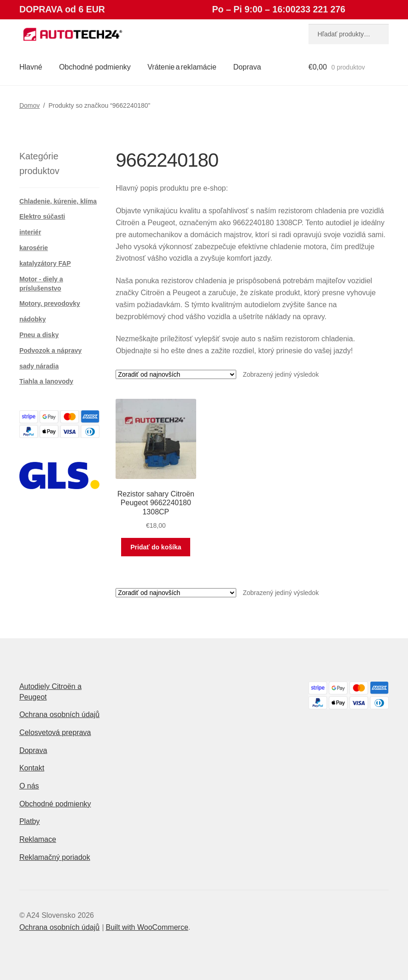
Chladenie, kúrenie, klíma (58, 201)
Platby (29, 821)
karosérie (34, 248)
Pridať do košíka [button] (156, 547)
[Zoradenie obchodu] (176, 374)
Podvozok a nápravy (50, 350)
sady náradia (39, 366)
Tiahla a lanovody (46, 381)
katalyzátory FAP (45, 263)
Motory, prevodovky (50, 303)
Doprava (247, 67)
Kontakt (32, 768)
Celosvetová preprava (55, 732)
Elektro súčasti (42, 216)
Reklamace (38, 839)
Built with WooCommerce (147, 927)
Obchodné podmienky (95, 67)
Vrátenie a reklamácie (182, 67)
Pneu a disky (39, 335)
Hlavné (31, 67)
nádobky (33, 319)
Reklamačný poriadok (55, 857)
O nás (29, 786)
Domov (29, 105)
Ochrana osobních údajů (59, 715)
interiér (30, 232)
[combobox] (349, 34)
